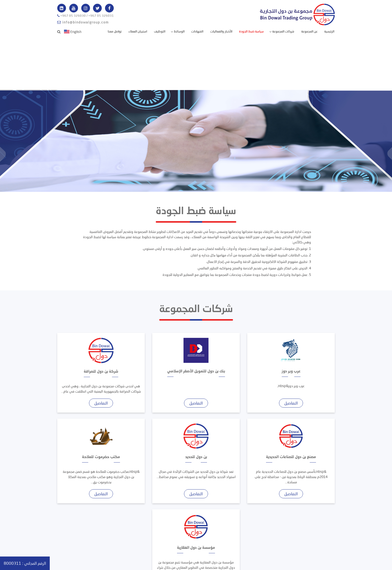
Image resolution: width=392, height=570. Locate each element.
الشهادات (197, 31)
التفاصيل (291, 403)
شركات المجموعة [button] (283, 31)
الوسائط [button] (179, 31)
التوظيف (160, 31)
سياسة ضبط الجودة (251, 31)
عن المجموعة (309, 31)
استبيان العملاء (138, 31)
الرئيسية (329, 31)
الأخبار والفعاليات (221, 31)
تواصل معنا (115, 31)
